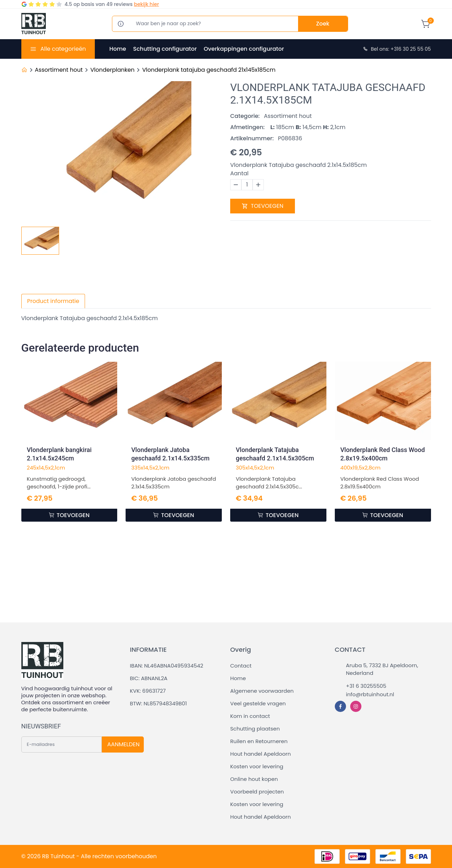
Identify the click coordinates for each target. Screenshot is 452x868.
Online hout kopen (254, 779)
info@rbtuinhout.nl (370, 694)
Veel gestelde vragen (258, 703)
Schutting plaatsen (255, 729)
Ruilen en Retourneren (259, 741)
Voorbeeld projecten (257, 792)
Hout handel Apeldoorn (260, 754)
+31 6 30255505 (366, 686)
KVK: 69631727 (148, 691)
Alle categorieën (63, 49)
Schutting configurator (165, 49)
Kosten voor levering (257, 766)
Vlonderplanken (112, 70)
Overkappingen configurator (244, 49)
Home (118, 49)
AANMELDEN (123, 744)
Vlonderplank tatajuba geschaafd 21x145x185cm (209, 70)
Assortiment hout (59, 70)
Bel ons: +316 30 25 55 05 (397, 49)
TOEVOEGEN (263, 206)
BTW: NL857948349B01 (158, 703)
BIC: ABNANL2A (149, 678)
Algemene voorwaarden (262, 691)
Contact (241, 666)
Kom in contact (250, 716)
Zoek (323, 24)
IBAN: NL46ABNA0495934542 (167, 666)
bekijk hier (146, 4)
